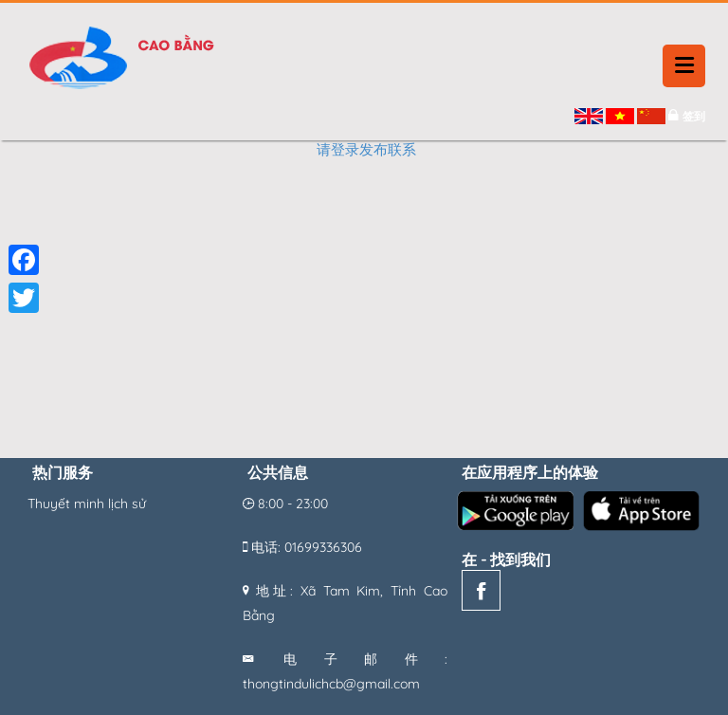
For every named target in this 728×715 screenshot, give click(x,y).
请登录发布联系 (366, 149)
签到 (694, 116)
